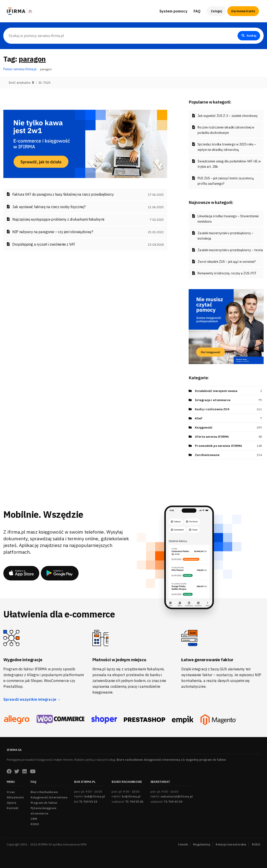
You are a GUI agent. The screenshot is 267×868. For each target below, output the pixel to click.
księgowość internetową (162, 760)
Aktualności (15, 797)
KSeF (199, 418)
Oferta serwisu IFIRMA (212, 437)
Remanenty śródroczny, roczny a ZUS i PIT (227, 273)
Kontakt (13, 808)
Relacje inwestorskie (231, 844)
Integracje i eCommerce (213, 400)
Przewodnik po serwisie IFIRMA (219, 446)
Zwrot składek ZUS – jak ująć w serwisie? (227, 262)
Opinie (11, 803)
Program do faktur (44, 803)
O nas (11, 792)
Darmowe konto (243, 11)
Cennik (183, 844)
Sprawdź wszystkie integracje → (32, 699)
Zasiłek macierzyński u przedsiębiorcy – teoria (230, 250)
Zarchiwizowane (207, 455)
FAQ (197, 11)
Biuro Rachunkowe (44, 792)
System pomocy (173, 11)
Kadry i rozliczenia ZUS (213, 409)
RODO (35, 824)
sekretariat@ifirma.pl (177, 797)
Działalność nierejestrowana (217, 391)
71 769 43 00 (173, 802)
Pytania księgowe (43, 808)
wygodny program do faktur (206, 760)
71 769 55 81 (134, 802)
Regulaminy (202, 844)
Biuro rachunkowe (130, 760)
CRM (34, 819)
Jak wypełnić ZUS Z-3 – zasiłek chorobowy (228, 116)
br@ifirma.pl (131, 797)
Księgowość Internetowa (49, 797)
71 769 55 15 (88, 802)
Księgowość (204, 427)
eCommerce (39, 813)
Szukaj (248, 36)
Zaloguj (216, 11)
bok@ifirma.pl (95, 797)
